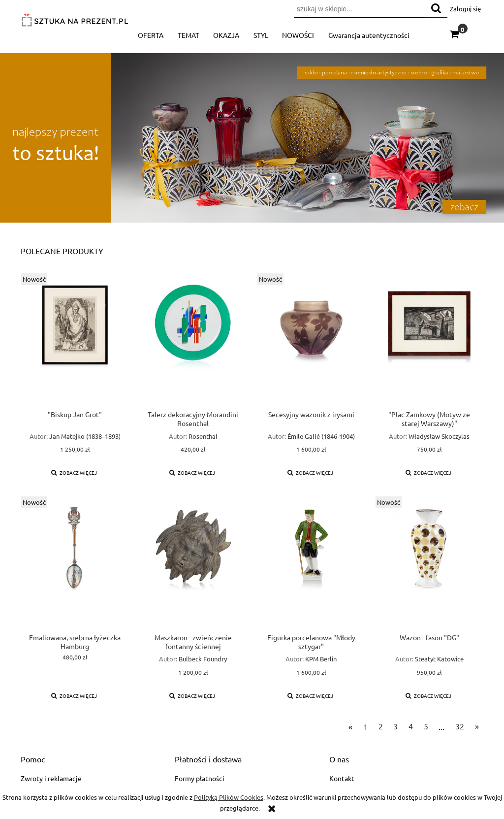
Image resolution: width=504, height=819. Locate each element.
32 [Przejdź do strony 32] (460, 726)
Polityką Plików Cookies (229, 797)
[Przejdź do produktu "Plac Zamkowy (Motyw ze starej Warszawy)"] (429, 341)
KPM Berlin (321, 659)
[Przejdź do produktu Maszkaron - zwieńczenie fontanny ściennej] (193, 564)
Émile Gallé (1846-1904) (321, 436)
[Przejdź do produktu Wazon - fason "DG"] (429, 564)
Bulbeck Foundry (203, 659)
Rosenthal (203, 436)
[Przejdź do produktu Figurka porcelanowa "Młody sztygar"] (311, 564)
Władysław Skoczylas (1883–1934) (439, 441)
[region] (252, 138)
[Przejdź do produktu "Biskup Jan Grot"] (75, 341)
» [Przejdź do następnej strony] (477, 726)
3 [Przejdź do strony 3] (395, 726)
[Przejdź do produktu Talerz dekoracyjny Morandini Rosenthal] (193, 341)
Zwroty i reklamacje (51, 778)
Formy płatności (200, 778)
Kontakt (342, 778)
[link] (252, 138)
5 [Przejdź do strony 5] (426, 726)
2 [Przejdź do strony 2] (381, 726)
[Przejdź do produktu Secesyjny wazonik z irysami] (311, 341)
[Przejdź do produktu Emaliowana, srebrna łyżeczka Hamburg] (75, 564)
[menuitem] (151, 35)
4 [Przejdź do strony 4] (411, 726)
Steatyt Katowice (439, 659)
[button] (74, 473)
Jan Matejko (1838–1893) (85, 436)
